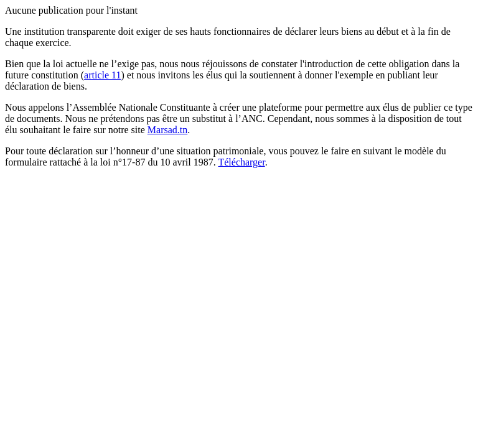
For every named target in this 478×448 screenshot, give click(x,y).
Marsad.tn (167, 130)
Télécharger (241, 162)
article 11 (102, 75)
